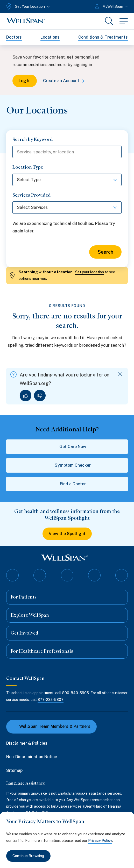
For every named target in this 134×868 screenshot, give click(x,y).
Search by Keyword (33, 139)
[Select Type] (67, 180)
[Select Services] (67, 208)
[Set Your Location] (27, 6)
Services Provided (32, 195)
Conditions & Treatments (103, 37)
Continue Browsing (28, 856)
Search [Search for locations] (105, 252)
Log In (25, 81)
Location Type (28, 167)
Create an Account (65, 81)
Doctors (14, 37)
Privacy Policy (100, 841)
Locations (50, 37)
